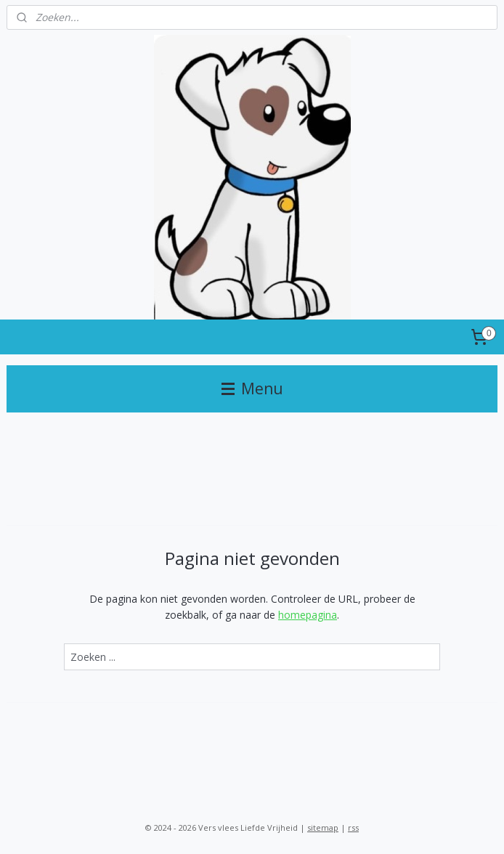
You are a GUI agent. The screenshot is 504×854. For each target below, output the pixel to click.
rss (353, 827)
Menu (252, 389)
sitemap (323, 827)
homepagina (308, 615)
